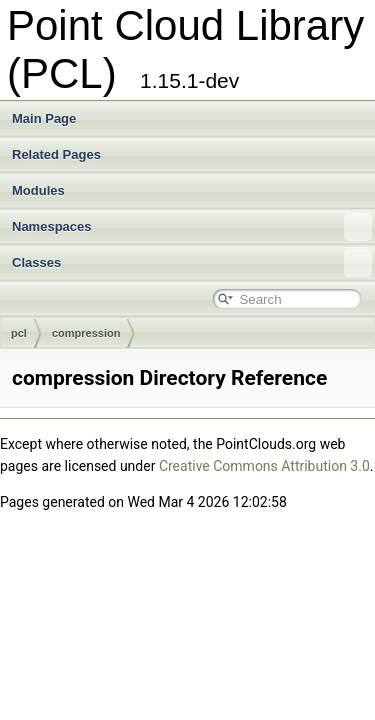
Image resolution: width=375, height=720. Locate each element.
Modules (38, 190)
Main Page (44, 118)
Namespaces (192, 227)
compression (86, 333)
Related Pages (56, 154)
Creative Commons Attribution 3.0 (264, 466)
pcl (19, 333)
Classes (192, 263)
